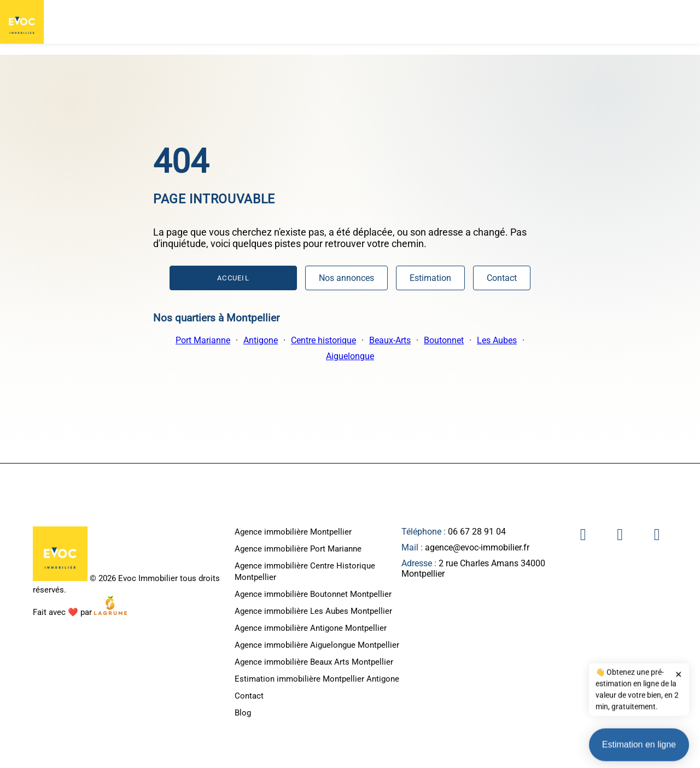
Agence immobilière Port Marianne (298, 549)
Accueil (233, 278)
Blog (243, 713)
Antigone (261, 340)
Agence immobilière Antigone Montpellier (311, 628)
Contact (502, 278)
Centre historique (323, 340)
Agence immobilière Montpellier (293, 532)
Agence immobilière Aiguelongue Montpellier (317, 645)
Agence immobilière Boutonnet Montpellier (313, 594)
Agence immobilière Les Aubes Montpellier (313, 611)
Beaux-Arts (390, 340)
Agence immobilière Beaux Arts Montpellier (314, 662)
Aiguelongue (350, 356)
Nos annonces (346, 278)
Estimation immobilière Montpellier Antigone (317, 679)
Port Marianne (203, 340)
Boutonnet (444, 340)
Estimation (430, 278)
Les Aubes (497, 340)
